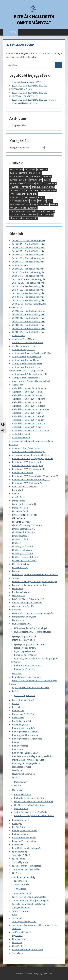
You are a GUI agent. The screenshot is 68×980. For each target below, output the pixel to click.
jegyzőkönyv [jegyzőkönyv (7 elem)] (15, 190)
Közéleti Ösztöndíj (23, 794)
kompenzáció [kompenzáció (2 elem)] (32, 194)
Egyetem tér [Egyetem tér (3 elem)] (42, 170)
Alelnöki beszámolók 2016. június (28, 392)
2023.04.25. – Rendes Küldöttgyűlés (29, 332)
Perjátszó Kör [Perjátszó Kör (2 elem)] (32, 204)
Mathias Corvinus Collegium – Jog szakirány (33, 756)
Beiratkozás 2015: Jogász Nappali (28, 466)
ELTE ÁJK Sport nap (21, 564)
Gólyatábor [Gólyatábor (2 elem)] (51, 183)
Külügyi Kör (18, 749)
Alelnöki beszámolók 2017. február (29, 416)
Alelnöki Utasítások (21, 434)
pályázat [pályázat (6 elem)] (54, 204)
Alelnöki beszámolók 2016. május (28, 395)
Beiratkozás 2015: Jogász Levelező (28, 462)
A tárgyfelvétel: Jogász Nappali (26, 360)
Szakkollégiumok (20, 862)
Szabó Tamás (19, 859)
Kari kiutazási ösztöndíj (23, 700)
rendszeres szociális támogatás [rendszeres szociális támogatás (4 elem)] (23, 215)
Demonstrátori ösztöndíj (24, 504)
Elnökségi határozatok (23, 546)
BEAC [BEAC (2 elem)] (12, 170)
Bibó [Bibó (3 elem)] (26, 170)
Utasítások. (18, 946)
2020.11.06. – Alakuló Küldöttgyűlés (29, 272)
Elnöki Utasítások (20, 536)
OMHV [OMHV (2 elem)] (50, 201)
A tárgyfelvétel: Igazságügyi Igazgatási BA (31, 353)
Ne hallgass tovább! (21, 767)
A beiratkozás (19, 336)
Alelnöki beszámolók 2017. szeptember (31, 430)
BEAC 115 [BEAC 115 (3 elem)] (19, 170)
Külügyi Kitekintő (20, 746)
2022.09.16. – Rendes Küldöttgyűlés (29, 318)
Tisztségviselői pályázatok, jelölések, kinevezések (35, 925)
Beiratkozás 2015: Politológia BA (27, 483)
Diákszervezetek (20, 508)
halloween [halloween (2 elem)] (15, 187)
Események (18, 589)
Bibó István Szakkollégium (24, 487)
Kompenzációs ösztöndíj (24, 714)
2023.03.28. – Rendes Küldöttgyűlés (29, 329)
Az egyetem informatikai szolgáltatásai (30, 455)
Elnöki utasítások (20, 539)
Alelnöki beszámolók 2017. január (28, 420)
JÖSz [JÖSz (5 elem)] (32, 190)
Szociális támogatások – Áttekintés (29, 904)
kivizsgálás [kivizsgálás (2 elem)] (20, 194)
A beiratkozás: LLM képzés (25, 339)
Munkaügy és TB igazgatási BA (26, 763)
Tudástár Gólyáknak (22, 932)
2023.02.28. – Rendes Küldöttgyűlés (29, 325)
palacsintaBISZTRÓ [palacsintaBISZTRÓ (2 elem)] (18, 204)
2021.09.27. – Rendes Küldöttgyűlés (29, 300)
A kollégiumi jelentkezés (23, 346)
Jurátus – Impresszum (25, 696)
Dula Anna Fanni (20, 511)
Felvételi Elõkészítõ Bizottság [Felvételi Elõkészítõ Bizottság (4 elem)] (22, 183)
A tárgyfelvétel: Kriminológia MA (27, 364)
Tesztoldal (17, 918)
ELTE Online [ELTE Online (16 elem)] (46, 177)
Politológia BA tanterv (24, 669)
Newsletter (17, 770)
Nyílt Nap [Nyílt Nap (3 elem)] (42, 201)
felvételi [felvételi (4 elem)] (47, 180)
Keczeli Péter (18, 707)
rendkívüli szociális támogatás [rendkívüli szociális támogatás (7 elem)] (23, 211)
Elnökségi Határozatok (23, 550)
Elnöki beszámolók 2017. (24, 532)
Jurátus (16, 691)
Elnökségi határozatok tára (25, 557)
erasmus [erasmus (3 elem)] (34, 180)
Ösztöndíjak (18, 790)
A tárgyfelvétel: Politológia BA (26, 378)
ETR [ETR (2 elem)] (40, 180)
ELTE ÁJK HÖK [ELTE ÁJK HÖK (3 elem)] (24, 180)
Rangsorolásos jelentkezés (25, 841)
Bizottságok (18, 490)
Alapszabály (18, 385)
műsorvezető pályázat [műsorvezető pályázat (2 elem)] (19, 201)
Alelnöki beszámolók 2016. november (30, 399)
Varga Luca (17, 953)
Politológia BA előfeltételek (25, 831)
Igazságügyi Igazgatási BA (24, 636)
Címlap (15, 494)
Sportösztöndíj (21, 809)
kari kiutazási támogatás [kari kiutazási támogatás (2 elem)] (45, 190)
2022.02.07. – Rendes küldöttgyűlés (29, 311)
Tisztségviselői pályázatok (24, 922)
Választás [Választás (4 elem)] (14, 218)
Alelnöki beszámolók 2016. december (30, 388)
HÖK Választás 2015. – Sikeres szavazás (33, 632)
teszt (15, 914)
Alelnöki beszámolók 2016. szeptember (31, 409)
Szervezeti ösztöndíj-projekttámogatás (31, 900)
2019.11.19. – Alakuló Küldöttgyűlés (29, 258)
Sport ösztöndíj (20, 852)
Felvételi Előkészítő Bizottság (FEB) (28, 599)
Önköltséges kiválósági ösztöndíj (30, 805)
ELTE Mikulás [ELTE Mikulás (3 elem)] (35, 177)
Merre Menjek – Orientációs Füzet (28, 760)
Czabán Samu (19, 497)
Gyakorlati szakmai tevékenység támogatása (33, 613)
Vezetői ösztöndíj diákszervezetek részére (34, 816)
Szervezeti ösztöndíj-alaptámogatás (29, 897)
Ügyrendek (17, 936)
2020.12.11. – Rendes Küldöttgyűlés (29, 276)
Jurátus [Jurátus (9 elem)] (25, 190)
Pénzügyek (17, 824)
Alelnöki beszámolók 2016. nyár (27, 402)
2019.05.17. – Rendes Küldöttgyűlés (29, 251)
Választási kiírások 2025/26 (25, 103)
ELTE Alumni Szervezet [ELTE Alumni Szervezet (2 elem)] (19, 177)
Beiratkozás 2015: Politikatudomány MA (31, 480)
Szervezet (17, 873)
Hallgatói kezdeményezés (24, 617)
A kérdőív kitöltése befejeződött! (27, 343)
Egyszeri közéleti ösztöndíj (25, 515)
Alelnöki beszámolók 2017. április (28, 413)
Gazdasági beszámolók (23, 606)
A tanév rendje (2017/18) (24, 350)
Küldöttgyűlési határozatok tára (27, 739)
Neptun (18, 785)
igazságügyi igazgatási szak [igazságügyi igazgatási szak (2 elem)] (43, 187)
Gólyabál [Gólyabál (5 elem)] (40, 183)
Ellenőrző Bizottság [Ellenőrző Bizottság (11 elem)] (19, 173)
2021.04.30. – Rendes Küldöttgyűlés (29, 293)
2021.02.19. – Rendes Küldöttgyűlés (29, 286)
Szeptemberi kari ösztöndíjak (26, 869)
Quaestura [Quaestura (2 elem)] (32, 208)
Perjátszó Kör (19, 827)
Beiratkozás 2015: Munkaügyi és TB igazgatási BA (35, 476)
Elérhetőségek (19, 518)
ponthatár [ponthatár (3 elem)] (44, 204)
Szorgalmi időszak (21, 907)
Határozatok (18, 620)
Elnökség (16, 543)
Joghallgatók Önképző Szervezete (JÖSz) (31, 688)
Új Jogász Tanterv (20, 939)
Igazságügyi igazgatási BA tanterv (30, 644)
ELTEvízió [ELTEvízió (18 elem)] (14, 180)
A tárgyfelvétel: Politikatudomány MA (30, 374)
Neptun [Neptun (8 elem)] (33, 201)
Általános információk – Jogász (27, 448)
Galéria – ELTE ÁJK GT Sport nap (27, 603)
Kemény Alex (18, 711)
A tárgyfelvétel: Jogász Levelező (27, 357)
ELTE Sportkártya (20, 568)
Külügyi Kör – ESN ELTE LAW (25, 753)
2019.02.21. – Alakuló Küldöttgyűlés (29, 241)
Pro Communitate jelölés (24, 838)
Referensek (18, 845)
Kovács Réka (18, 718)
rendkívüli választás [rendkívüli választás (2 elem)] (46, 211)
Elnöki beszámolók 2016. (24, 529)
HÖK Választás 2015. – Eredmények (31, 628)
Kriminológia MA (20, 725)
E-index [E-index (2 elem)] (33, 170)
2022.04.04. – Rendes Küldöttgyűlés (29, 314)
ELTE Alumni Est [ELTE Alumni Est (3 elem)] (35, 173)
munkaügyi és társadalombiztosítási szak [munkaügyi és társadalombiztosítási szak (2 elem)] (27, 197)
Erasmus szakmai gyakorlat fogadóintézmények (35, 582)
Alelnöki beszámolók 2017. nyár (27, 427)
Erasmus (16, 571)
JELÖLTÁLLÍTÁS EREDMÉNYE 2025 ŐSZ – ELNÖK (34, 100)
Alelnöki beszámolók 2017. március (29, 423)
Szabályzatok (20, 881)
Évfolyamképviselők (21, 592)
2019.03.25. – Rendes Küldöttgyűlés (29, 244)
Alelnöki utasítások (21, 437)
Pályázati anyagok (21, 820)
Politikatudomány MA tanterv (28, 665)
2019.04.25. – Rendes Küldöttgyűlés (29, 248)
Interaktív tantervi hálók (23, 640)
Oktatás (16, 777)
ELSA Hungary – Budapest (24, 560)
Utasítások (21, 889)
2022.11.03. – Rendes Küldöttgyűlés (29, 321)
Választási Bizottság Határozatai (27, 950)
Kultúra (16, 742)
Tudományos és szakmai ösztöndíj (31, 812)
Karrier (16, 704)
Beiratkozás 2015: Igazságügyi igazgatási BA (33, 459)
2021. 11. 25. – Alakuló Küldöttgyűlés (29, 279)
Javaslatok (17, 673)
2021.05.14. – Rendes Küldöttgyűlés (29, 297)
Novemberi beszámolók (23, 774)
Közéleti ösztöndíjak (22, 721)
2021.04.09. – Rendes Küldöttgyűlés (29, 290)
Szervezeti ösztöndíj (22, 893)
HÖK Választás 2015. (22, 624)
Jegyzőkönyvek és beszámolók (26, 677)
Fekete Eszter (19, 596)
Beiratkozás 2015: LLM (23, 473)
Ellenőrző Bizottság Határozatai (27, 525)
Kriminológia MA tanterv (26, 655)
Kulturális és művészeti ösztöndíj (30, 798)
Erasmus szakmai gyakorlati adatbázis (30, 585)
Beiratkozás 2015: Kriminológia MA (29, 469)
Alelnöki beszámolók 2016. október (29, 406)
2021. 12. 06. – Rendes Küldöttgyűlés (29, 283)
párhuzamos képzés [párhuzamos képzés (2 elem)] (18, 208)
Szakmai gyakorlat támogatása (27, 866)
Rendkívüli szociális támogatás (27, 848)
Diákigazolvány (21, 782)
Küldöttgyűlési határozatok (25, 732)
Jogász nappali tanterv (25, 651)
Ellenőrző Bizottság (21, 522)
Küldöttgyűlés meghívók (24, 728)
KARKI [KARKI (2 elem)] (12, 194)
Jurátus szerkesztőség (25, 877)
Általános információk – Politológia (29, 452)
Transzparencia (22, 884)
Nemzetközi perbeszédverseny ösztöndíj (33, 801)
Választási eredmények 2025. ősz (28, 82)
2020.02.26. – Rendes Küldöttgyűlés (29, 269)
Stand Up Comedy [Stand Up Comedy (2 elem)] (46, 215)
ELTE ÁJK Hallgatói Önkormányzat (34, 20)
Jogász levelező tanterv (25, 648)
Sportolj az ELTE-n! (21, 855)
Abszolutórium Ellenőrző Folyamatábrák (31, 381)
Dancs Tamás (19, 501)
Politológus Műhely (21, 834)
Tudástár (16, 929)
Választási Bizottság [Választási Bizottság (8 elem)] (29, 218)
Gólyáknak (17, 610)
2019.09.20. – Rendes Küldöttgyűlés (29, 255)
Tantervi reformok (21, 911)
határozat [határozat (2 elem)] (25, 187)
